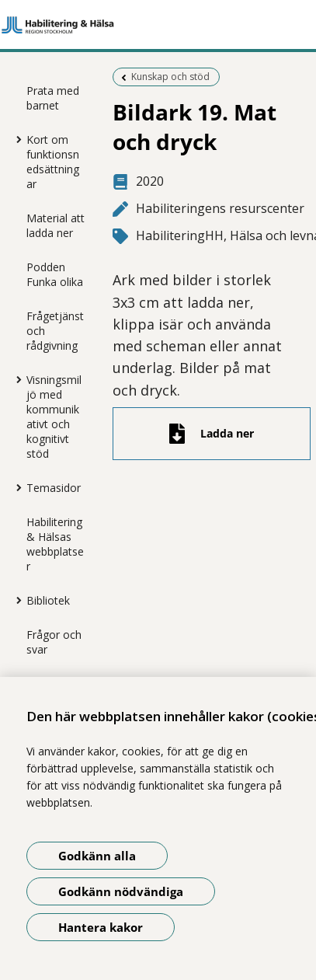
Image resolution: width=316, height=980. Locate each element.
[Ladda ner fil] (212, 434)
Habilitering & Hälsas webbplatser (55, 544)
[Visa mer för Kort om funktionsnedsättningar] (15, 139)
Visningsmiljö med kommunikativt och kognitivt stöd (54, 417)
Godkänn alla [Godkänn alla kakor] (97, 856)
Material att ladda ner (56, 225)
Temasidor (54, 488)
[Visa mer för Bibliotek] (15, 600)
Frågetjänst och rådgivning (55, 331)
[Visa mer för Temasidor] (15, 487)
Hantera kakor (101, 927)
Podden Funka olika (55, 274)
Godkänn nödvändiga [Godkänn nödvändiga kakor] (121, 891)
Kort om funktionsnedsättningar (53, 162)
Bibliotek (48, 600)
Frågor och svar (54, 642)
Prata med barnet (53, 98)
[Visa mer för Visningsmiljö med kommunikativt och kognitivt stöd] (15, 379)
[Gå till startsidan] (158, 25)
